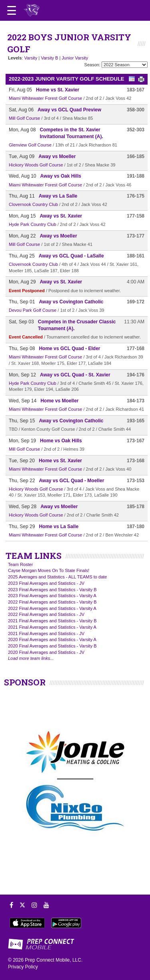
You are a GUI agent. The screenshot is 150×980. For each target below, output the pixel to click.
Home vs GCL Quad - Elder (69, 348)
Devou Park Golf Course (33, 310)
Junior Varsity (75, 58)
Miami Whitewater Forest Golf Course (45, 98)
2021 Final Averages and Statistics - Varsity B (52, 621)
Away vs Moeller (57, 156)
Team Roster (20, 564)
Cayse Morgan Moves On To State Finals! (49, 570)
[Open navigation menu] (12, 10)
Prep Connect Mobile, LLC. (54, 960)
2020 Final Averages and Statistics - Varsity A (52, 639)
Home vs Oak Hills (61, 441)
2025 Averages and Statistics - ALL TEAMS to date (57, 577)
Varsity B (49, 58)
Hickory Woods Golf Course (36, 165)
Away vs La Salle (58, 196)
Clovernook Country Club (33, 204)
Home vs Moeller (59, 401)
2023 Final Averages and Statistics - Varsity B (52, 590)
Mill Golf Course (24, 118)
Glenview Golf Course (30, 145)
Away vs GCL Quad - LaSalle (71, 256)
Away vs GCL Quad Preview (69, 110)
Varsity (31, 58)
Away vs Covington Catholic (71, 302)
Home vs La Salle (59, 527)
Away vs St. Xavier (61, 216)
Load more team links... (31, 658)
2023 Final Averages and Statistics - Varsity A (52, 596)
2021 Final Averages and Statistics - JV (46, 634)
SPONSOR (25, 682)
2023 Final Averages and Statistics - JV (46, 583)
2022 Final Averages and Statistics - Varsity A (52, 608)
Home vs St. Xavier (58, 90)
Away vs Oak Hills (61, 176)
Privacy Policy (23, 967)
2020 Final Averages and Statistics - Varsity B (52, 646)
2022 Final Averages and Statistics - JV (46, 614)
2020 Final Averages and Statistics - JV (46, 652)
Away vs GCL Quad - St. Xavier (75, 375)
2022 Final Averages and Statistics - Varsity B (52, 602)
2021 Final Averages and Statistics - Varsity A (52, 627)
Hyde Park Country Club (33, 224)
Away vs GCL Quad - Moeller (71, 481)
